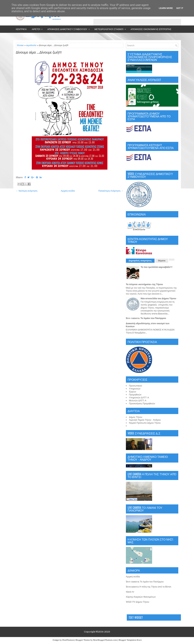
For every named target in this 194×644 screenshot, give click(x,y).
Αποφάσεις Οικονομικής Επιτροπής (151, 29)
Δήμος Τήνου (136, 417)
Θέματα (162, 261)
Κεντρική (21, 29)
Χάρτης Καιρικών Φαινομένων (141, 597)
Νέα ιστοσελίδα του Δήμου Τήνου (158, 298)
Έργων (133, 392)
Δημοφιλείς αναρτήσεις (140, 261)
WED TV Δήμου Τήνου (138, 602)
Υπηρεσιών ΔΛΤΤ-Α (139, 398)
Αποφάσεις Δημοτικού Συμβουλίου (70, 28)
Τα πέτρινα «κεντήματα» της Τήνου (144, 284)
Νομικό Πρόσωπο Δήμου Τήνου (145, 423)
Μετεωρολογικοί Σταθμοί (111, 28)
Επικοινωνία (30, 36)
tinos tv (130, 592)
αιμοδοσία (31, 45)
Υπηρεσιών (135, 389)
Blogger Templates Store (130, 640)
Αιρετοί (38, 28)
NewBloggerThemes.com (105, 640)
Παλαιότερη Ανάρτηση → (111, 191)
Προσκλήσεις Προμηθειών (142, 403)
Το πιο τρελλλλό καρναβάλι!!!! (157, 267)
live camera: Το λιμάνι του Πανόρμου (146, 318)
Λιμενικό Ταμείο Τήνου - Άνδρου (145, 420)
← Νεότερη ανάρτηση (27, 191)
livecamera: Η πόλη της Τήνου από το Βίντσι (149, 587)
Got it (180, 8)
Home (20, 45)
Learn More (166, 8)
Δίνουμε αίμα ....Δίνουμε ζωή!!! (39, 53)
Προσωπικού (136, 386)
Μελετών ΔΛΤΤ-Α (138, 401)
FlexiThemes (68, 640)
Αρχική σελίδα (68, 191)
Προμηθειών (135, 395)
